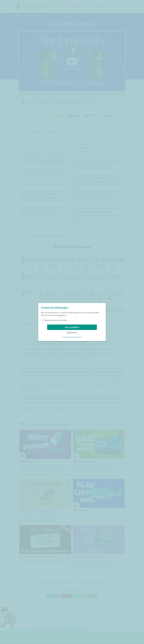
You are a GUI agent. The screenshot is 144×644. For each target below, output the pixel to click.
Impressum (67, 337)
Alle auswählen (72, 327)
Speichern (72, 332)
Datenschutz (77, 337)
